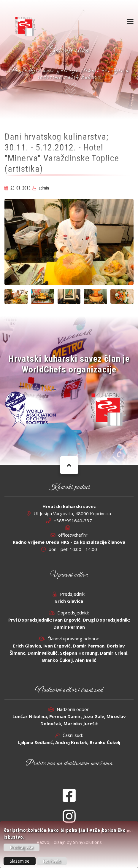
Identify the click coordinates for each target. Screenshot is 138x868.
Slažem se (20, 862)
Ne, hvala (52, 863)
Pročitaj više (22, 849)
